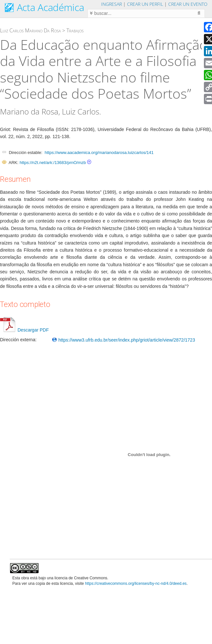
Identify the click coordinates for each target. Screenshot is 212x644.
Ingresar (112, 4)
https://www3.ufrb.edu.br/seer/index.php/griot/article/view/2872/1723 (124, 340)
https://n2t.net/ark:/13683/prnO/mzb (53, 163)
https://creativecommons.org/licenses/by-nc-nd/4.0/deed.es (136, 584)
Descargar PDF (24, 330)
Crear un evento (188, 4)
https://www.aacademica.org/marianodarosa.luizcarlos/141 (99, 153)
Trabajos (75, 30)
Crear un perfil (145, 4)
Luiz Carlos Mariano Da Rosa (30, 30)
